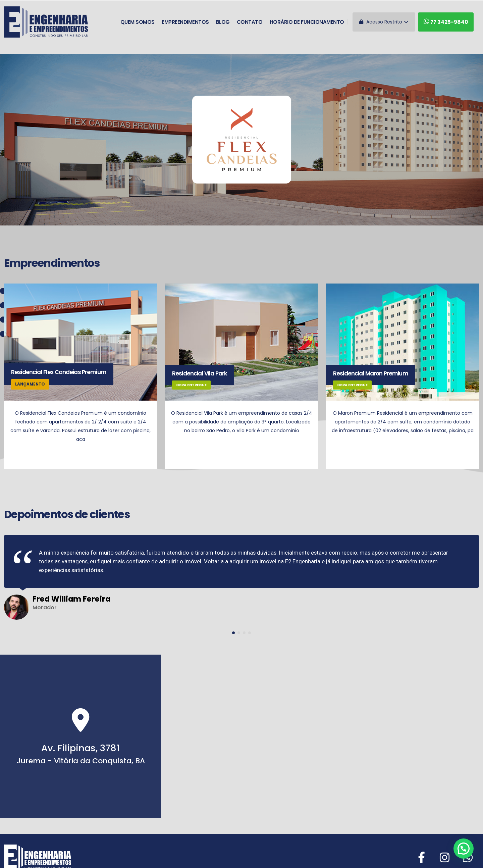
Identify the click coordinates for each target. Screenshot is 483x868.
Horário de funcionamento (307, 22)
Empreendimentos (185, 22)
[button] (233, 633)
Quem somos (138, 22)
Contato (250, 22)
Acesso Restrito (384, 22)
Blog (223, 22)
